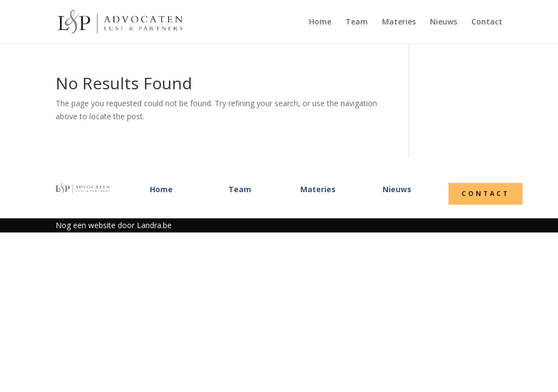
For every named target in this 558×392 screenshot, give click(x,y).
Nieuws (444, 22)
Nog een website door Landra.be (114, 225)
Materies (399, 22)
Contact (487, 22)
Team (357, 22)
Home (320, 22)
